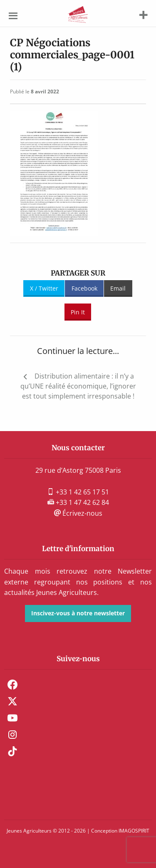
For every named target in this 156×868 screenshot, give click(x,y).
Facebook (84, 288)
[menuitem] (78, 685)
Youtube (12, 718)
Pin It (78, 312)
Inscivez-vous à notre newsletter (78, 613)
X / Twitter (44, 288)
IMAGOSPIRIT (134, 831)
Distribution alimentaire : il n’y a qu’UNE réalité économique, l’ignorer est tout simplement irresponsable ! (78, 386)
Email (118, 288)
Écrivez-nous (78, 513)
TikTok (12, 751)
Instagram (12, 735)
